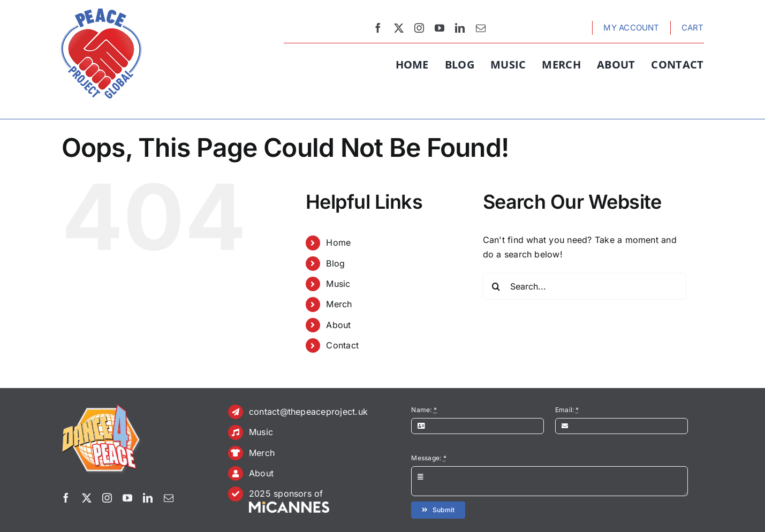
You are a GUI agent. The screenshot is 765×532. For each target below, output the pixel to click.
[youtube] (440, 28)
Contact (342, 345)
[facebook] (378, 28)
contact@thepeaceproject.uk (308, 412)
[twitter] (399, 28)
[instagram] (419, 28)
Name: (424, 410)
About (338, 325)
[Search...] (585, 286)
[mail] (481, 28)
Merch (339, 304)
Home (338, 242)
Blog (335, 263)
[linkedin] (460, 28)
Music (338, 284)
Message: (429, 458)
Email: (567, 410)
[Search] (496, 286)
